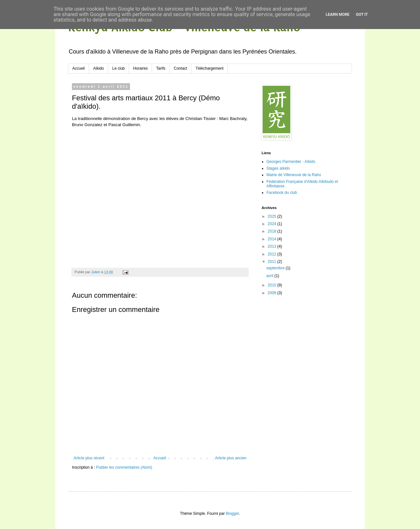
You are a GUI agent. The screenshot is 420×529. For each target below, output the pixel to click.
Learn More (338, 15)
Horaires (140, 68)
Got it (362, 15)
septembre (276, 268)
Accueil (79, 68)
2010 (273, 285)
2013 (273, 246)
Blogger (232, 514)
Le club (119, 68)
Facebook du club (282, 193)
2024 (273, 224)
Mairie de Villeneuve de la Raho (294, 175)
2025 (273, 216)
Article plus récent (89, 458)
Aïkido (99, 68)
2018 (273, 231)
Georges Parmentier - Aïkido (291, 162)
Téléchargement (210, 68)
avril (270, 276)
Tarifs (161, 68)
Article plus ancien (231, 458)
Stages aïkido (278, 168)
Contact (180, 68)
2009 (273, 293)
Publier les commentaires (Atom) (124, 467)
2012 (273, 254)
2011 (273, 262)
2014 (273, 239)
